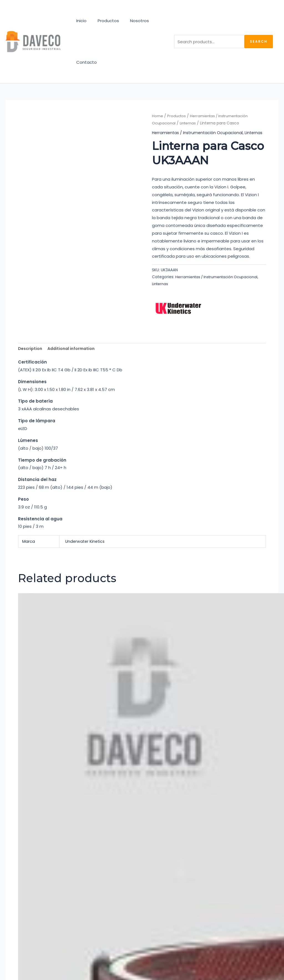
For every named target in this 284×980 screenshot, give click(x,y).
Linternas (190, 123)
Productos (104, 21)
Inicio (80, 21)
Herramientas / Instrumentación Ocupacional (199, 133)
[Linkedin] (37, 884)
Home (158, 116)
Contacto (85, 62)
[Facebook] (24, 884)
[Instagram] (10, 884)
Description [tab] (31, 353)
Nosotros (133, 21)
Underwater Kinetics (86, 546)
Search (259, 41)
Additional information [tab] (74, 353)
